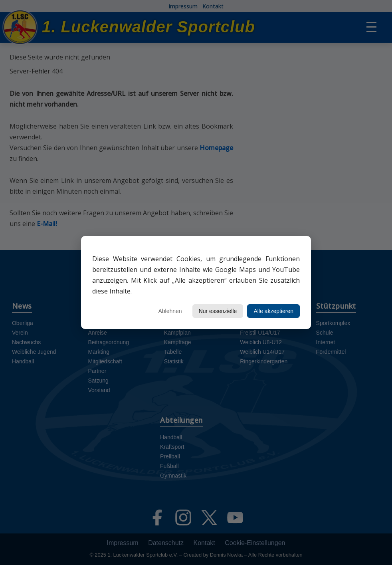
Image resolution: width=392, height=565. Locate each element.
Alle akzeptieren (273, 311)
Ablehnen (170, 311)
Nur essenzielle (218, 311)
